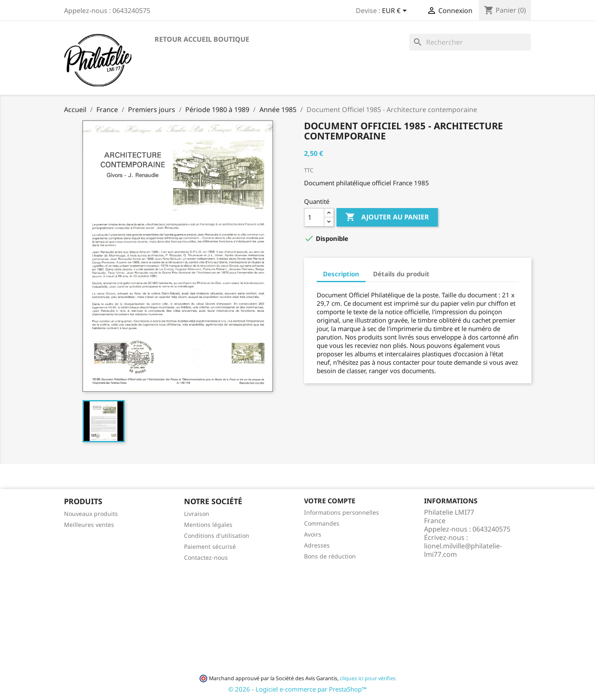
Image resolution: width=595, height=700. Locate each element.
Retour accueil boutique (202, 39)
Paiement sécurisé (210, 546)
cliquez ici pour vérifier (367, 678)
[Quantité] (314, 217)
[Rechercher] (470, 42)
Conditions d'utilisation (217, 536)
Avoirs (313, 534)
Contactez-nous (206, 557)
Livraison (197, 514)
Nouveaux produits (91, 514)
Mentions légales (208, 525)
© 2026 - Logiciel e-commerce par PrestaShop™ (297, 689)
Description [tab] (341, 274)
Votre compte (330, 501)
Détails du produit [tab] (401, 274)
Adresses (317, 545)
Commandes (322, 523)
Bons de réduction (330, 556)
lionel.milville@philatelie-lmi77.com (463, 550)
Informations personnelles (342, 512)
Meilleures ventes (89, 525)
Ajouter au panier (387, 217)
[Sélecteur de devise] (396, 11)
